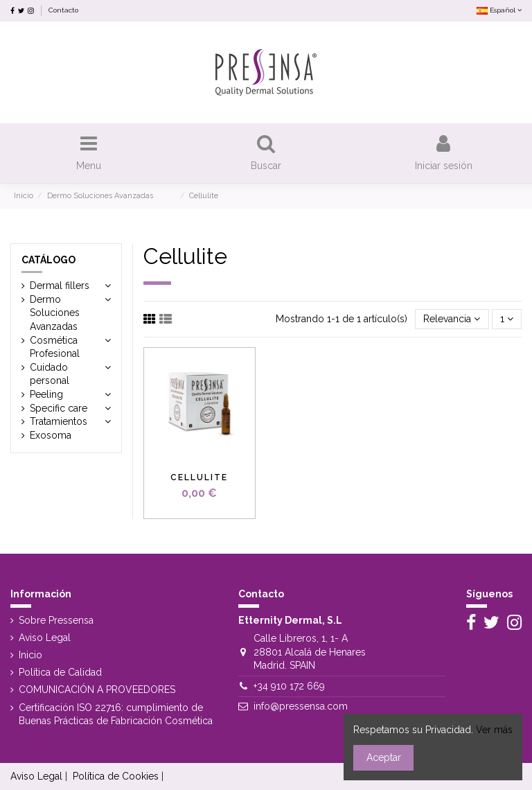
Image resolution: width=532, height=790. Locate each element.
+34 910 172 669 (289, 686)
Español (499, 10)
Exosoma (51, 435)
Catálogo (48, 260)
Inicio (30, 655)
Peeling (46, 394)
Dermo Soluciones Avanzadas (69, 313)
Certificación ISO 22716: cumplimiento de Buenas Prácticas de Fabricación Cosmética (116, 714)
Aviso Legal (45, 638)
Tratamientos (59, 421)
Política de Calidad (60, 672)
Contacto (63, 10)
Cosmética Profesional (55, 347)
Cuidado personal (54, 374)
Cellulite (199, 477)
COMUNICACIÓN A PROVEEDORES (97, 690)
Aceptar (384, 757)
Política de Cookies (116, 776)
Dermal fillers (60, 286)
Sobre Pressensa (56, 620)
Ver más (494, 730)
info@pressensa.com (301, 706)
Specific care (59, 408)
